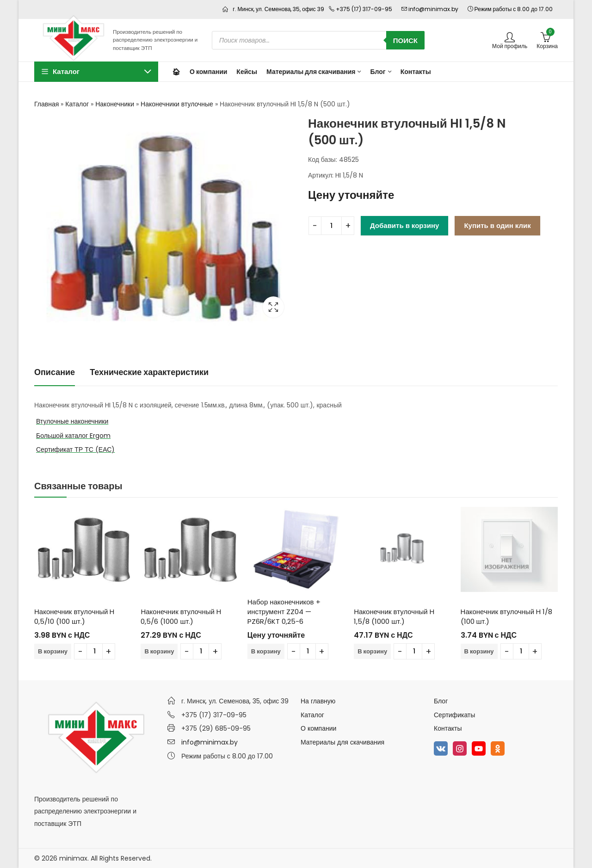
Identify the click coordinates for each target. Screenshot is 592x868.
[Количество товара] (331, 226)
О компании (318, 728)
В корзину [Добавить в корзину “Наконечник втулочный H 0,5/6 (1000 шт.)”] (159, 651)
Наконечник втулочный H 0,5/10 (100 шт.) (74, 616)
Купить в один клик (497, 225)
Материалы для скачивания (342, 742)
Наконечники (115, 104)
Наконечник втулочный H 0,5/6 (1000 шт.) (181, 616)
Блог (441, 701)
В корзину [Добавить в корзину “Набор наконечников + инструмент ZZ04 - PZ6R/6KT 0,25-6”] (266, 651)
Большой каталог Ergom (73, 436)
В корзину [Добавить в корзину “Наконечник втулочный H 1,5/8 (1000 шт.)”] (372, 651)
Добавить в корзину (404, 225)
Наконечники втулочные (177, 104)
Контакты (448, 728)
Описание (55, 372)
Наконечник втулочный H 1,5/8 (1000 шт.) (394, 616)
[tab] (55, 372)
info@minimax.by (210, 742)
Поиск (405, 40)
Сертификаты (454, 715)
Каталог (77, 104)
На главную (318, 701)
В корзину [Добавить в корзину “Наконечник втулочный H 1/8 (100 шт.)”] (479, 651)
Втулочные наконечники (72, 421)
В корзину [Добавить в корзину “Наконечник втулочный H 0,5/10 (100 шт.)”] (53, 651)
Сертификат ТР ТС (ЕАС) (75, 449)
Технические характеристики (149, 372)
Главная (46, 104)
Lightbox (273, 307)
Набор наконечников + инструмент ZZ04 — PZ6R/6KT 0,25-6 (284, 612)
